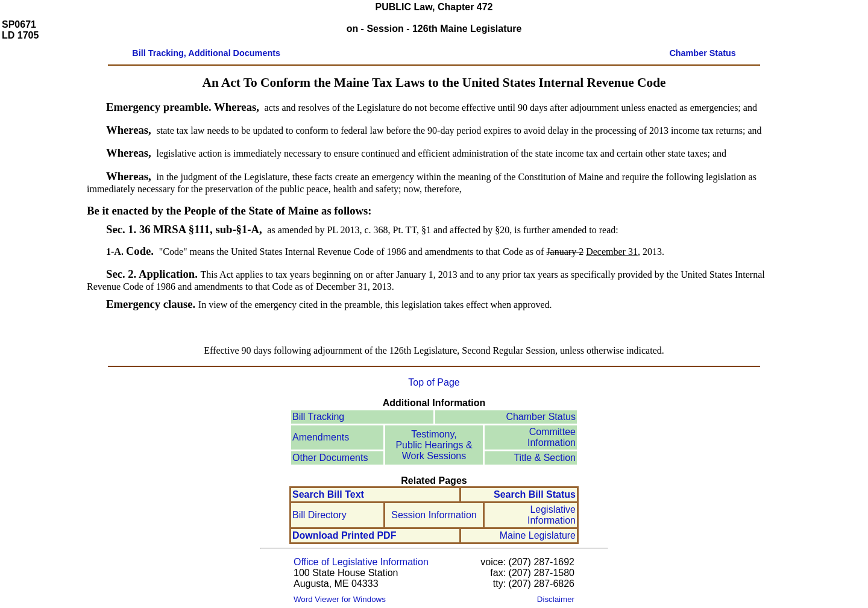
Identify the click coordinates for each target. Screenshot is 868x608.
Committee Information (552, 437)
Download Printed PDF (344, 535)
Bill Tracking (318, 417)
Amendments (321, 437)
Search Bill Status (535, 494)
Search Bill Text (328, 494)
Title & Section (545, 458)
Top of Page (434, 382)
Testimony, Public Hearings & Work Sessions (434, 445)
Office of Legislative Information (361, 562)
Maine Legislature (538, 535)
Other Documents (330, 458)
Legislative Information (552, 515)
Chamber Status (541, 417)
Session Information (434, 515)
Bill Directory (319, 515)
